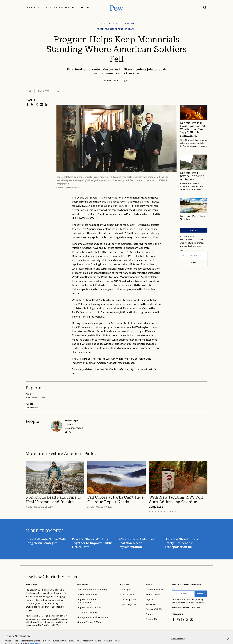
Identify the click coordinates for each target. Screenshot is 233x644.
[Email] (194, 255)
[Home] (51, 577)
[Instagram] (178, 620)
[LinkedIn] (183, 620)
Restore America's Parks (72, 454)
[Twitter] (187, 620)
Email (182, 251)
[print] (46, 104)
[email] (66, 432)
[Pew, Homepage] (116, 8)
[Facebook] (173, 620)
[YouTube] (192, 620)
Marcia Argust (72, 420)
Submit (194, 263)
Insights (125, 584)
